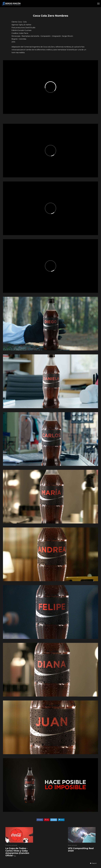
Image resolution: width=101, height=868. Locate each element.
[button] (93, 863)
